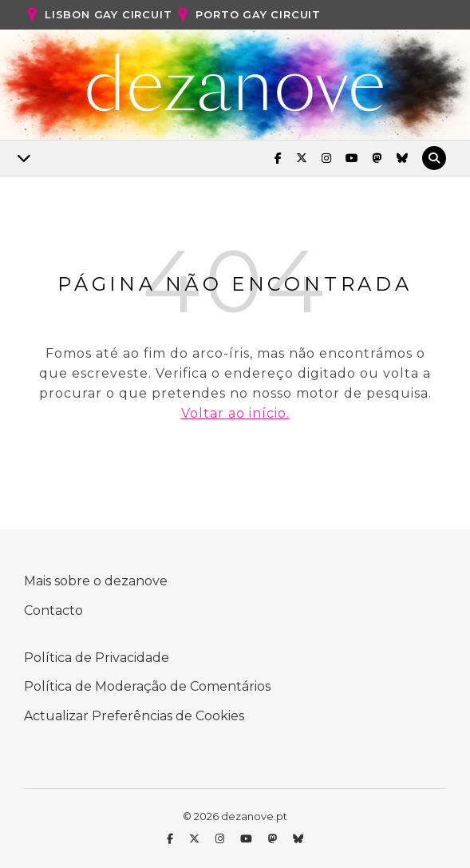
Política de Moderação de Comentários (147, 686)
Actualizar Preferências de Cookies (134, 716)
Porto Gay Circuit (248, 15)
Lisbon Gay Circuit (98, 15)
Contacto (53, 610)
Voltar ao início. (235, 413)
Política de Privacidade (97, 658)
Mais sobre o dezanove (96, 581)
